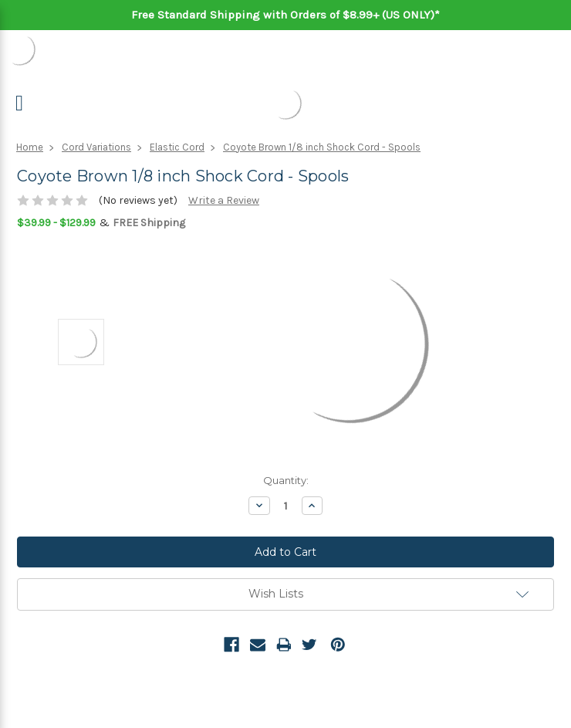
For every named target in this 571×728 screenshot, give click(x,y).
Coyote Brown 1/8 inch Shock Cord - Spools (322, 147)
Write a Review (224, 200)
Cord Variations (96, 147)
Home (30, 147)
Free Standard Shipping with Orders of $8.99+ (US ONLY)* (285, 15)
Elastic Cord (177, 147)
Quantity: (286, 480)
